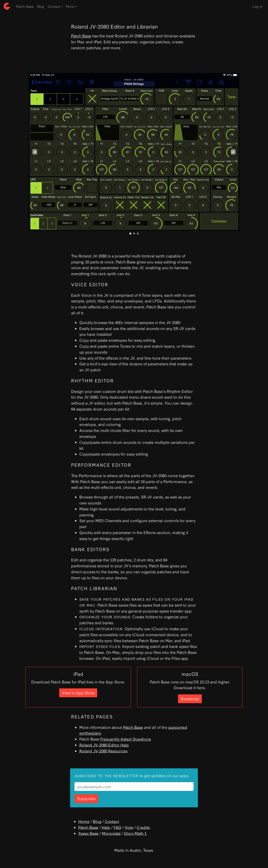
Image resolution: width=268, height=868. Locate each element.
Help (106, 827)
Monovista (111, 833)
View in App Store (78, 693)
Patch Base (25, 6)
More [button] (70, 6)
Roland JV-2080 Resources (103, 751)
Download (190, 699)
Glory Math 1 (135, 833)
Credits (143, 827)
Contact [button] (54, 6)
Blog (41, 6)
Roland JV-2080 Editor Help (104, 745)
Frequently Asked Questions (126, 739)
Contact (112, 821)
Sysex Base (88, 833)
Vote (129, 827)
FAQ (117, 827)
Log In (258, 6)
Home (84, 821)
